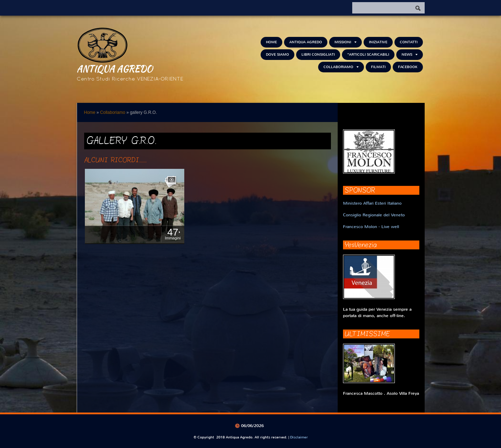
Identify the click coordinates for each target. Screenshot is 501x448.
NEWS (410, 54)
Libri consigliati (318, 54)
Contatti (409, 42)
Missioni (345, 42)
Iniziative (378, 42)
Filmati (378, 67)
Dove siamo (277, 54)
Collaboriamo (341, 67)
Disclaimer (299, 437)
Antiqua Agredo (115, 68)
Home (271, 42)
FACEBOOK (408, 67)
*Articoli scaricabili (368, 54)
